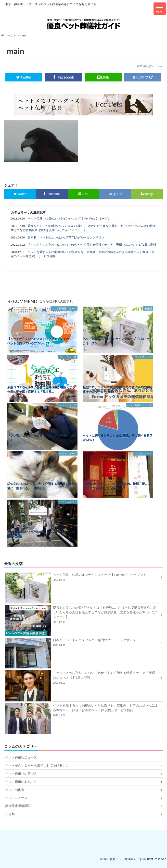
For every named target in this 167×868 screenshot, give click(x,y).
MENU (160, 10)
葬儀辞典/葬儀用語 (18, 806)
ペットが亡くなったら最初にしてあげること (37, 765)
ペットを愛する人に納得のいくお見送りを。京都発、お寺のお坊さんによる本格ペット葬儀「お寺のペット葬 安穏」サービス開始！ (83, 254)
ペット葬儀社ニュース (21, 757)
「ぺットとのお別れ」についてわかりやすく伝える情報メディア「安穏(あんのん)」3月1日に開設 (92, 245)
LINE (103, 77)
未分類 (10, 814)
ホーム (7, 35)
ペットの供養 (15, 790)
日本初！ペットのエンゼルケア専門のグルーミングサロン (66, 237)
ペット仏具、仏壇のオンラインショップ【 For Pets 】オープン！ (71, 219)
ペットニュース (16, 798)
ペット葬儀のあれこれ (21, 782)
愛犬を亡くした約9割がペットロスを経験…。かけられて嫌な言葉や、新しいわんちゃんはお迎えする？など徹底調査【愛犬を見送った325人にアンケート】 (83, 228)
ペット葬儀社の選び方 (21, 774)
